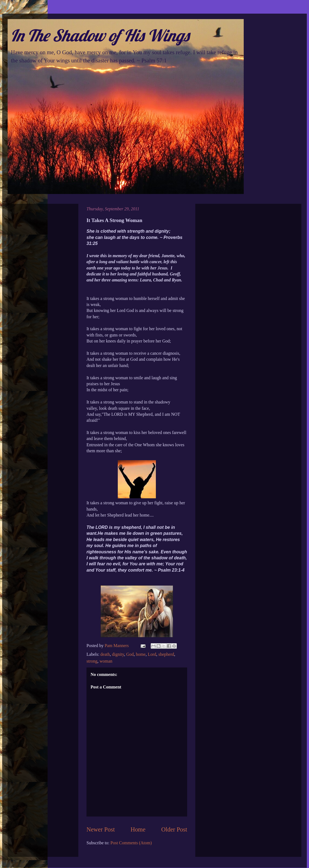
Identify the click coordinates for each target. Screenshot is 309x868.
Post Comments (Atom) (131, 843)
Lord (152, 654)
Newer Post (101, 829)
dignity (118, 654)
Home (138, 829)
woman (106, 661)
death (105, 654)
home (141, 654)
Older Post (174, 829)
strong (92, 661)
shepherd (166, 654)
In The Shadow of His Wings (100, 35)
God (130, 654)
